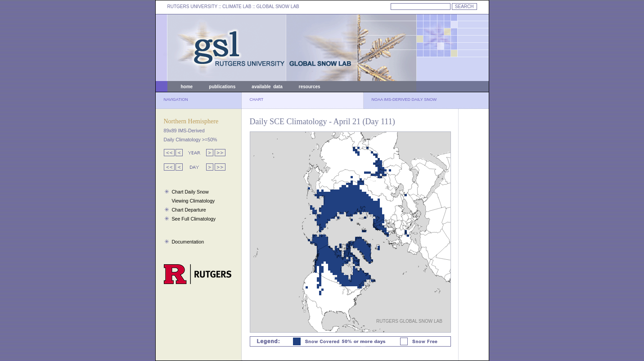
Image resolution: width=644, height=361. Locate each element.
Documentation (188, 242)
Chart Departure (189, 210)
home (187, 87)
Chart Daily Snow (190, 192)
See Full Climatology (194, 219)
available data (267, 87)
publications (222, 87)
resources (310, 87)
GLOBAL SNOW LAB (278, 7)
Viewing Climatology (193, 201)
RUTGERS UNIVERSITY (193, 7)
